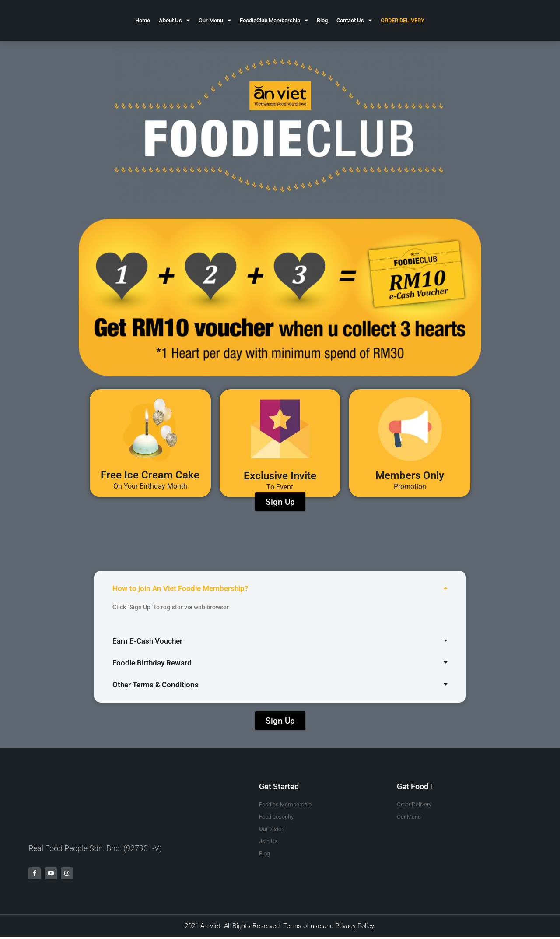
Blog (322, 20)
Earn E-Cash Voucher (147, 641)
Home (143, 20)
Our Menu (215, 20)
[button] (280, 589)
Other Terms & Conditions (156, 685)
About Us (174, 20)
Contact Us (354, 20)
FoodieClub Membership (274, 20)
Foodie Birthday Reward (152, 663)
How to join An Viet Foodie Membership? (180, 588)
